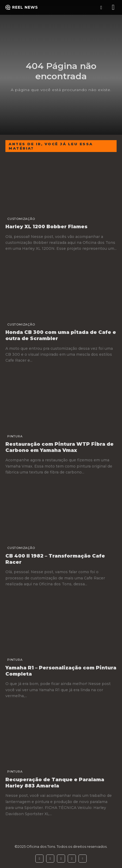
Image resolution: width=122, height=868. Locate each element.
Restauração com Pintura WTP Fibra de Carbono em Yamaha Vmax (60, 447)
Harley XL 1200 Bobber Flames (46, 227)
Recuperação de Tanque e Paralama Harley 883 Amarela (55, 783)
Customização (21, 219)
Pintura (15, 436)
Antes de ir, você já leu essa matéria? (51, 146)
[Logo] (22, 7)
